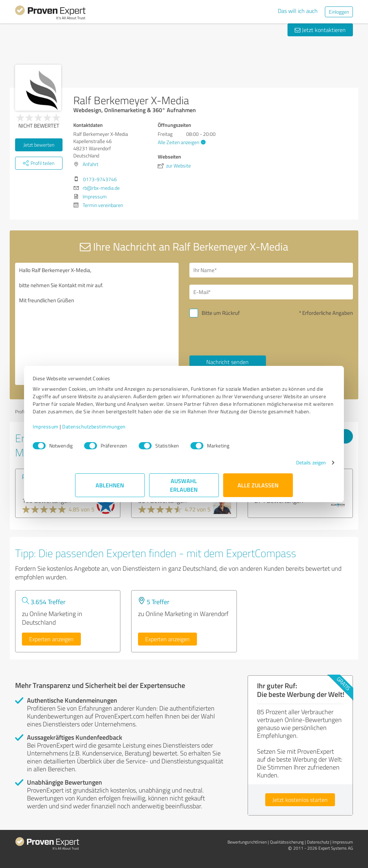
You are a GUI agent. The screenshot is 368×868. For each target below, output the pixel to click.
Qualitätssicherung (287, 842)
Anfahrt (91, 164)
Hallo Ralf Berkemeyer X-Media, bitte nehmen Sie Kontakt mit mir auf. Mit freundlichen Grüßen (97, 324)
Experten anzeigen (51, 639)
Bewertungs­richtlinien (247, 842)
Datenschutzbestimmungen (136, 434)
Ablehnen (110, 493)
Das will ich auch (298, 11)
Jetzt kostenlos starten (300, 800)
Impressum (88, 434)
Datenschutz (318, 842)
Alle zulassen (258, 493)
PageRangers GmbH (49, 477)
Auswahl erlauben (184, 493)
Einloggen (339, 12)
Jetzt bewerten (39, 145)
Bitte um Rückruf (221, 313)
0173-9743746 (100, 179)
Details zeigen (269, 470)
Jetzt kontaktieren (320, 30)
